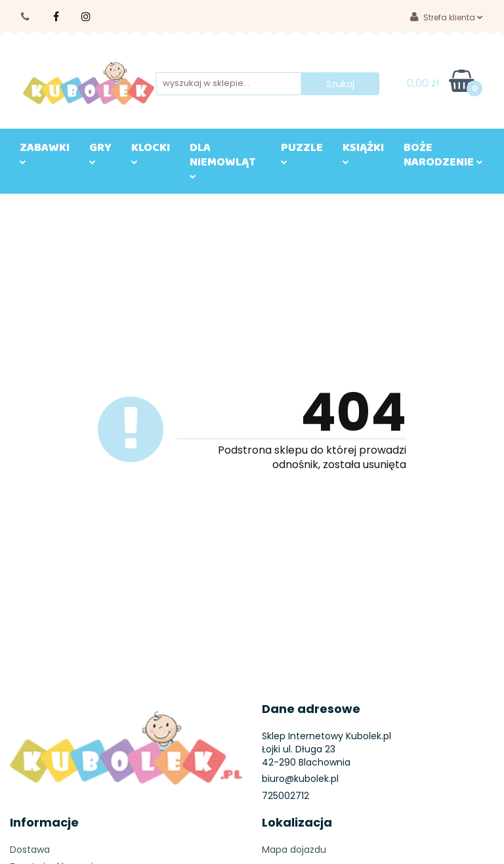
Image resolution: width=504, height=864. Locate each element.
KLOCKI (151, 151)
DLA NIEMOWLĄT (223, 158)
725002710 (26, 17)
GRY (100, 151)
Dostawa (30, 850)
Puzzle (302, 151)
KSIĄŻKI (363, 151)
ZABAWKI (45, 151)
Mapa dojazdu (294, 850)
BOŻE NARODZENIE (443, 158)
